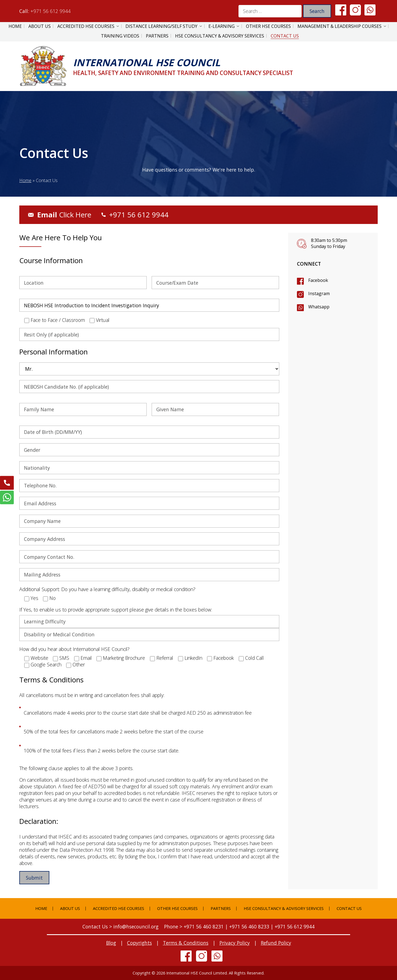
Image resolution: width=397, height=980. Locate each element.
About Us (40, 26)
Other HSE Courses (268, 26)
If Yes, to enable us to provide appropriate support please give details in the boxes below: (116, 610)
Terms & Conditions (186, 943)
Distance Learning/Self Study (161, 26)
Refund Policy (276, 943)
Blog (111, 943)
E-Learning (222, 26)
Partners (157, 36)
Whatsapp (319, 307)
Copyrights (140, 943)
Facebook (318, 280)
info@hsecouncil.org (136, 926)
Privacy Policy (235, 943)
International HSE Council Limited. (197, 973)
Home (15, 26)
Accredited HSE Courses (86, 26)
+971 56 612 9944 (50, 11)
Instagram (319, 293)
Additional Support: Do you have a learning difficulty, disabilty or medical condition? (107, 589)
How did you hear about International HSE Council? (74, 649)
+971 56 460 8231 (204, 926)
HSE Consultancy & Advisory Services (220, 36)
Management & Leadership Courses (340, 26)
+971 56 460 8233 (249, 926)
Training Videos (120, 36)
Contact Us (285, 36)
